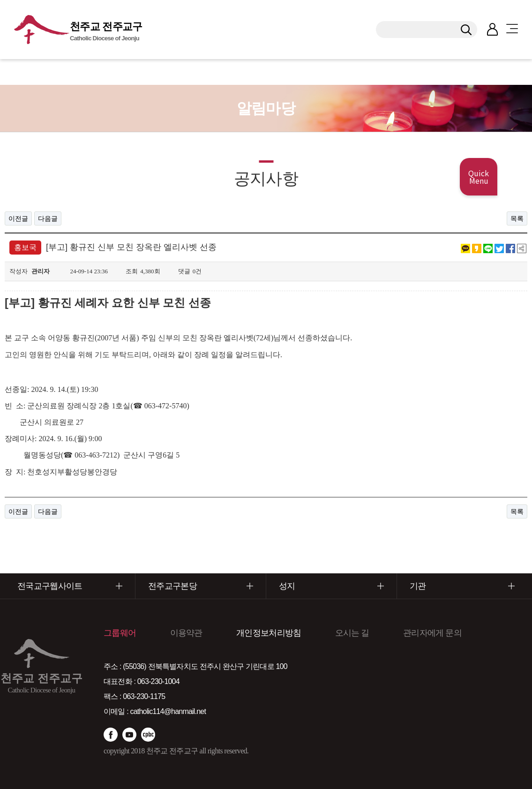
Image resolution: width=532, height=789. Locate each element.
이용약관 (186, 633)
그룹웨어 (120, 633)
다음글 (48, 218)
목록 (517, 218)
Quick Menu (479, 177)
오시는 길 (352, 633)
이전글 (18, 218)
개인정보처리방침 (269, 633)
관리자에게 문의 (432, 633)
